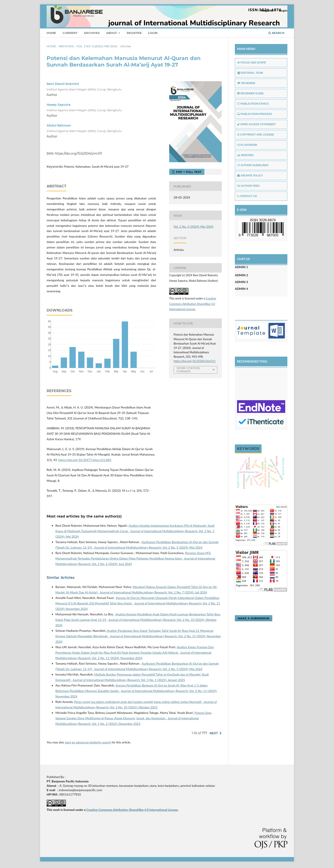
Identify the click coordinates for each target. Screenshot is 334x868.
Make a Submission (254, 618)
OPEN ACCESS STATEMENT (257, 124)
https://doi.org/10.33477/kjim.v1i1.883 (85, 460)
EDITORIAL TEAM (250, 73)
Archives (92, 33)
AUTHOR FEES (248, 186)
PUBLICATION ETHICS (253, 104)
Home (51, 33)
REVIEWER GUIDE (250, 93)
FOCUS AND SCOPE (252, 63)
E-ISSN (242, 210)
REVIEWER (246, 83)
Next (214, 733)
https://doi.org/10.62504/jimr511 (78, 153)
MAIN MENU (246, 49)
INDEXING (245, 155)
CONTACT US (247, 196)
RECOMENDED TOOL (252, 361)
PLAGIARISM (247, 145)
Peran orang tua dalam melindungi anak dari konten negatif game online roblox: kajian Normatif (138, 702)
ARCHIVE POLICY (250, 176)
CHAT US (243, 259)
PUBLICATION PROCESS (255, 114)
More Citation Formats (188, 370)
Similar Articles (61, 578)
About (112, 33)
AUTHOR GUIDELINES (253, 165)
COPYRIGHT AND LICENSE (256, 135)
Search (276, 33)
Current (70, 33)
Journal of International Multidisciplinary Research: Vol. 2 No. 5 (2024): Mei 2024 (148, 547)
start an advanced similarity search (88, 742)
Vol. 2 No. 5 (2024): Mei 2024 (97, 46)
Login (153, 33)
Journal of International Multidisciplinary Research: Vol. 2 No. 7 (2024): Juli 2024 (153, 592)
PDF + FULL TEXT (188, 172)
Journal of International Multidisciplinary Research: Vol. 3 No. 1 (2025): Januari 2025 (129, 680)
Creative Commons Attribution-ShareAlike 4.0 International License (193, 304)
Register (134, 33)
